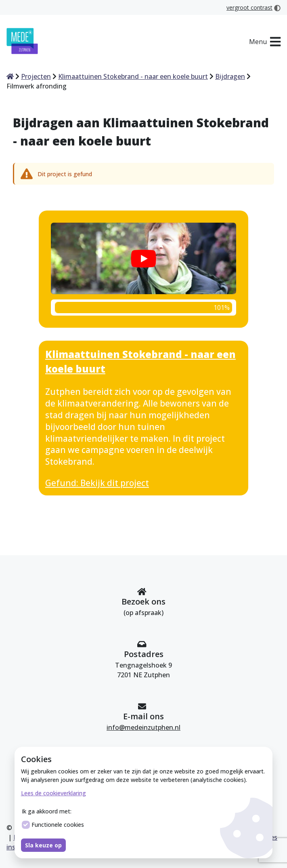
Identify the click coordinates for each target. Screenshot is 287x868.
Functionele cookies (53, 825)
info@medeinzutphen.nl (143, 727)
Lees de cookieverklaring (53, 793)
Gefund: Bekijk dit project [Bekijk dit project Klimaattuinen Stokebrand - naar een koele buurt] (97, 483)
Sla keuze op (43, 845)
